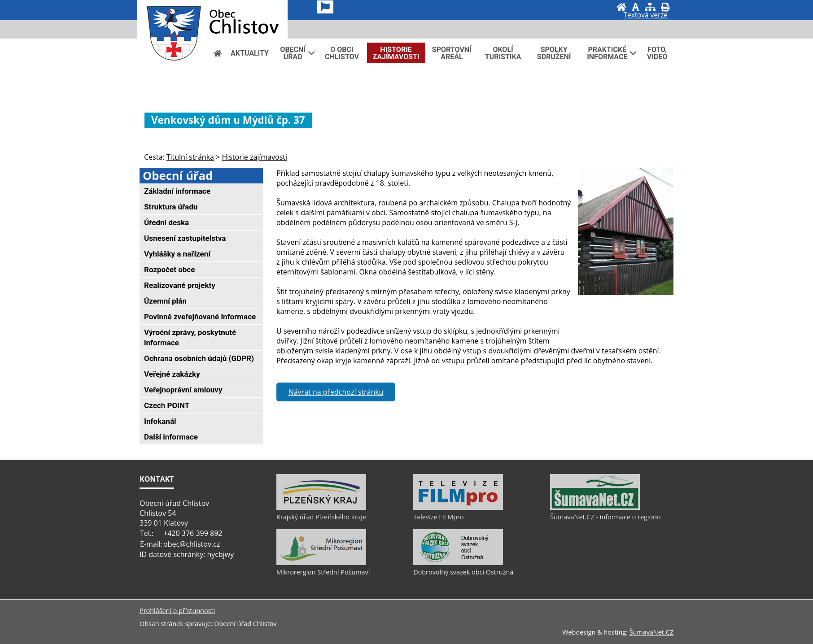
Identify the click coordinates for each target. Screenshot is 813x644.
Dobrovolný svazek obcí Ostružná (463, 572)
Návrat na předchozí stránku (336, 392)
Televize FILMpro (438, 517)
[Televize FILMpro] (458, 508)
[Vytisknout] (665, 7)
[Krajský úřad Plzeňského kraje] (321, 508)
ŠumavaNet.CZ (651, 632)
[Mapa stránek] (650, 7)
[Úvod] (621, 7)
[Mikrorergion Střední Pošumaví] (321, 563)
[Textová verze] (646, 16)
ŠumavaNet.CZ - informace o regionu (605, 517)
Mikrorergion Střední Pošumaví (323, 572)
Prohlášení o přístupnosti (177, 611)
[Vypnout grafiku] (636, 7)
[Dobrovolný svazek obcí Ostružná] (458, 563)
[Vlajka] (325, 7)
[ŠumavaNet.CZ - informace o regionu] (595, 508)
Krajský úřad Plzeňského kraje (321, 517)
